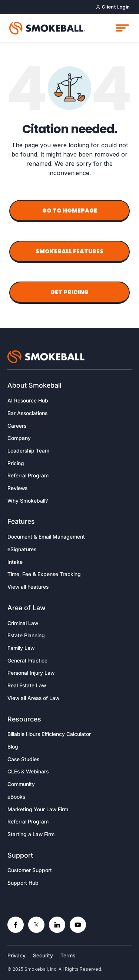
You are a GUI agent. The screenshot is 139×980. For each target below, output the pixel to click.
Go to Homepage (70, 211)
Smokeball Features (69, 251)
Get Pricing (69, 292)
